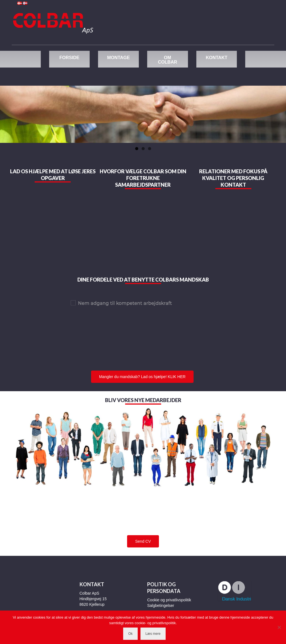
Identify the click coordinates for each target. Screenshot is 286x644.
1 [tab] (137, 149)
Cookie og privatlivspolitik (169, 600)
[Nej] (279, 627)
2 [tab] (143, 149)
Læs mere (153, 634)
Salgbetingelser (161, 605)
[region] (143, 114)
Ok (130, 634)
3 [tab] (150, 149)
